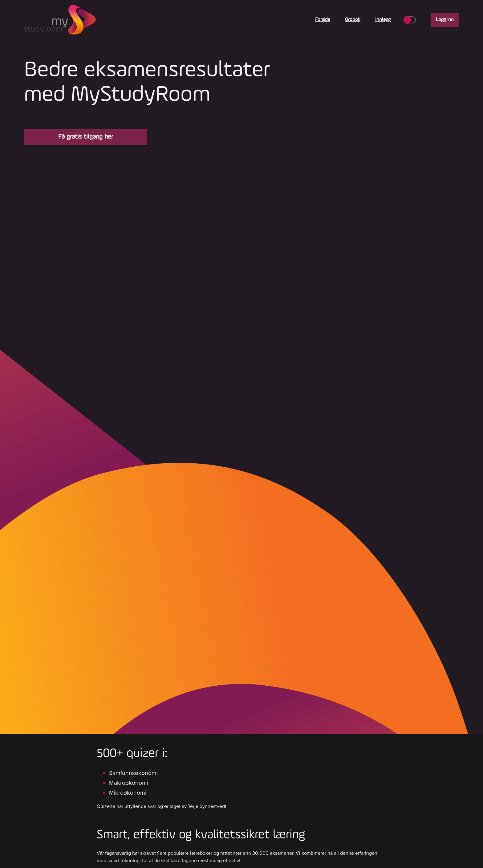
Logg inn (445, 20)
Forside (323, 20)
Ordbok (353, 20)
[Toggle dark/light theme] (411, 20)
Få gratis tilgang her (86, 137)
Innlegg (383, 20)
